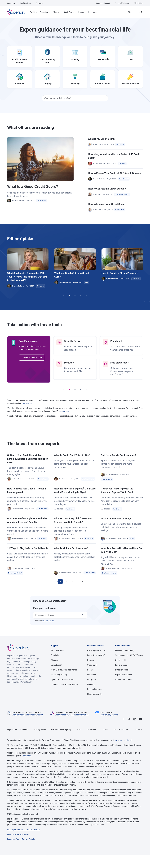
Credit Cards (69, 12)
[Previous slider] (63, 296)
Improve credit (120, 210)
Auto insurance (107, 479)
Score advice (42, 201)
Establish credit (122, 670)
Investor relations (121, 730)
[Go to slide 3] (81, 296)
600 (44, 621)
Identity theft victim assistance (64, 670)
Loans (81, 12)
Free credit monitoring (125, 650)
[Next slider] (87, 296)
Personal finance (94, 689)
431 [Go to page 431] (84, 581)
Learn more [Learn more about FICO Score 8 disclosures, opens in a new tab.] (27, 403)
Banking (91, 660)
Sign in (131, 12)
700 (47, 621)
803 (53, 621)
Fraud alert (55, 655)
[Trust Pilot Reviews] (132, 713)
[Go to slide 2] (75, 296)
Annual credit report (124, 680)
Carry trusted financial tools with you (28, 715)
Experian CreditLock (124, 675)
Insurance (93, 12)
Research (122, 164)
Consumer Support (103, 3)
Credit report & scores (122, 194)
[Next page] (90, 581)
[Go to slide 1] (69, 296)
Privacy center (40, 730)
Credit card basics (88, 479)
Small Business (25, 3)
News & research (94, 694)
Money (56, 12)
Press (79, 730)
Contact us (138, 730)
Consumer (11, 3)
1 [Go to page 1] (60, 581)
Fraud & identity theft (15, 573)
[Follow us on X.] (129, 719)
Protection (44, 12)
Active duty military (59, 675)
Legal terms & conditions (18, 730)
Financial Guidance (122, 3)
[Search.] (141, 12)
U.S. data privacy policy (61, 730)
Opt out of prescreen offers (62, 680)
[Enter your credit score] (83, 615)
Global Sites (138, 3)
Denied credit (56, 665)
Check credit (120, 660)
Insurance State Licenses (18, 834)
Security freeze (124, 179)
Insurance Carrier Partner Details (21, 839)
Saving (132, 539)
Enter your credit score (44, 608)
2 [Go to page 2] (66, 581)
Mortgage (91, 680)
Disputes (55, 660)
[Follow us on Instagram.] (135, 719)
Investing (91, 684)
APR (87, 282)
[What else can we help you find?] (104, 98)
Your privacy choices (109, 715)
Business (39, 3)
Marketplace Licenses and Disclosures (24, 830)
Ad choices (92, 730)
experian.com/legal (123, 740)
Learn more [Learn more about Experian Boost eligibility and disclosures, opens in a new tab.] (64, 411)
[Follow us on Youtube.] (141, 719)
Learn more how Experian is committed (72, 715)
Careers (105, 730)
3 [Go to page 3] (72, 581)
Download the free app (32, 357)
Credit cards (70, 509)
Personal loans (43, 479)
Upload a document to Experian (64, 684)
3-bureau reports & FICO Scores (129, 655)
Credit (33, 12)
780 (50, 621)
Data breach (89, 539)
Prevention (41, 286)
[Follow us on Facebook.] (123, 719)
